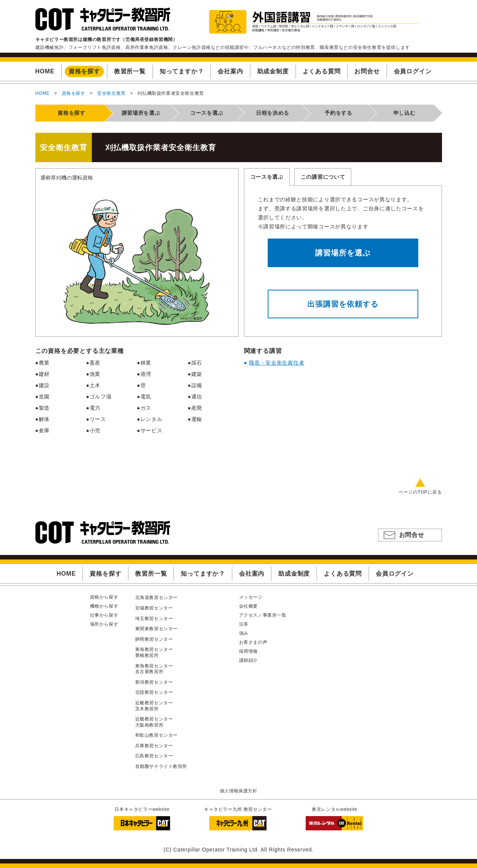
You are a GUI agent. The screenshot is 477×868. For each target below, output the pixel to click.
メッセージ (251, 597)
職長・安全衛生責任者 (277, 363)
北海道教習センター (156, 597)
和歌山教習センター (156, 735)
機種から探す (104, 606)
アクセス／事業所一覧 (263, 615)
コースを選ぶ (267, 177)
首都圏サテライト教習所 (161, 766)
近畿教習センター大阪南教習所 (154, 722)
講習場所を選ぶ (343, 253)
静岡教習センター (154, 639)
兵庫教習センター (154, 746)
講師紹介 (248, 660)
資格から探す (104, 597)
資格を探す (74, 93)
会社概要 (248, 606)
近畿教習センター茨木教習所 (154, 706)
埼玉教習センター (154, 619)
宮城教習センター (154, 608)
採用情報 (248, 651)
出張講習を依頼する (343, 304)
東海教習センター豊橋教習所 (154, 652)
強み (244, 633)
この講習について (323, 177)
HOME (43, 93)
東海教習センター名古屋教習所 (154, 669)
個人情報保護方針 (238, 791)
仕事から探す (104, 615)
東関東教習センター (156, 629)
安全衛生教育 (111, 93)
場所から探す (104, 624)
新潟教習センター (154, 682)
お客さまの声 (253, 642)
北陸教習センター (154, 692)
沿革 (244, 624)
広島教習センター (154, 756)
